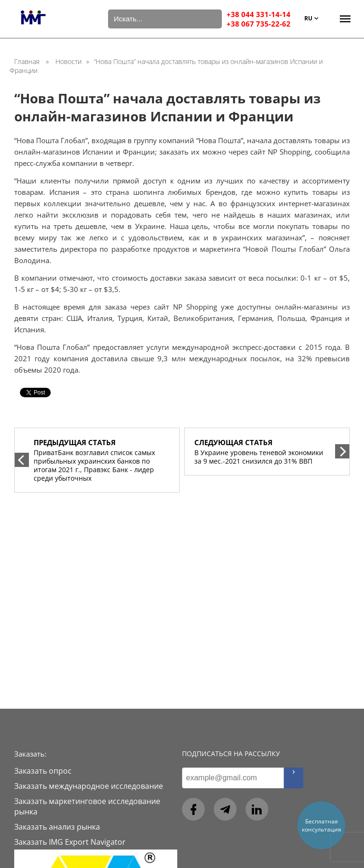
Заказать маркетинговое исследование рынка (87, 806)
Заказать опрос (43, 771)
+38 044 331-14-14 (259, 14)
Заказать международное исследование (89, 786)
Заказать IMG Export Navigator (70, 842)
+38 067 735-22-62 (259, 24)
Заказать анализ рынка (57, 827)
